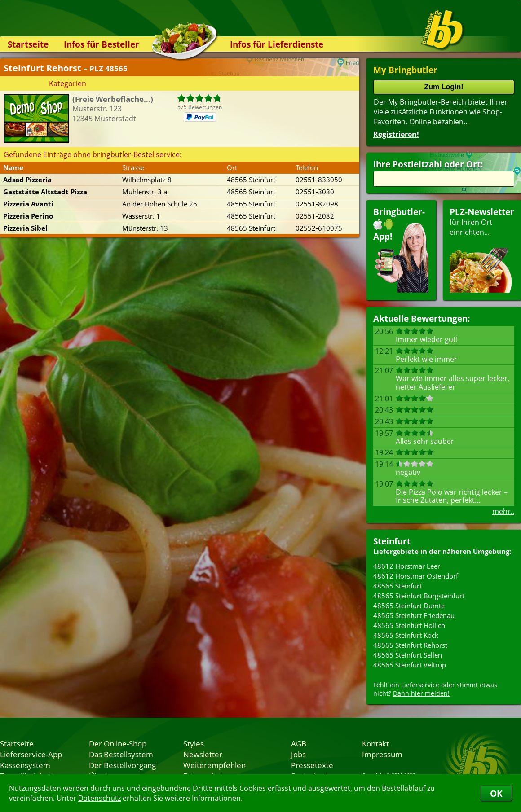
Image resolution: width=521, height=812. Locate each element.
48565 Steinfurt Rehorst (410, 645)
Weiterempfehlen (214, 765)
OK (496, 793)
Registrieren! (396, 134)
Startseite (28, 44)
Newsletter (203, 754)
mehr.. (503, 511)
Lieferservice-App (31, 754)
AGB (299, 743)
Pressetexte (312, 765)
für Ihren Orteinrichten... (482, 249)
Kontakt (375, 743)
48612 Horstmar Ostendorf (416, 576)
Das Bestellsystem (121, 754)
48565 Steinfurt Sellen (408, 655)
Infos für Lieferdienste (277, 44)
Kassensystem (25, 765)
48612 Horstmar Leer (407, 566)
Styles (194, 743)
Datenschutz (99, 798)
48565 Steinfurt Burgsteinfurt (419, 596)
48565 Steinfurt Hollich (409, 625)
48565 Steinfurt (397, 586)
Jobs (298, 754)
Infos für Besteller (102, 44)
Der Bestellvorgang (122, 765)
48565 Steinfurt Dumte (409, 606)
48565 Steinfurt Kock (406, 635)
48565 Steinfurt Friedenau (414, 615)
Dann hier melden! (421, 693)
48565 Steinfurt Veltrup (410, 665)
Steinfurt (392, 541)
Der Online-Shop (118, 743)
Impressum (382, 754)
